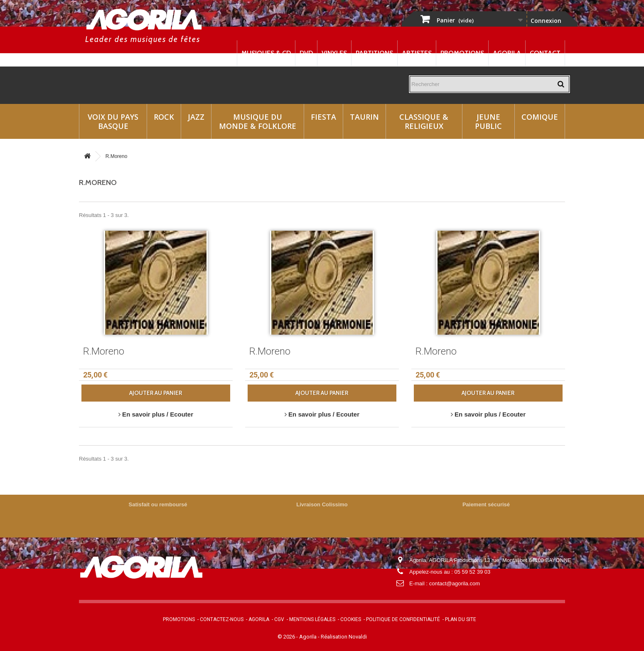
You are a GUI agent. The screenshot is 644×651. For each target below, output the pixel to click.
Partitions (374, 53)
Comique (540, 117)
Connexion (546, 21)
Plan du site (461, 619)
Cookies (351, 619)
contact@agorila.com (455, 583)
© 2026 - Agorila (298, 637)
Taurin (364, 117)
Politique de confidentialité (403, 619)
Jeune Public (488, 121)
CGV (279, 619)
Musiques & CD (266, 53)
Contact (545, 53)
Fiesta (323, 117)
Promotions (462, 53)
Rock (164, 117)
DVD (306, 53)
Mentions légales (312, 619)
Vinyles (334, 53)
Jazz (196, 117)
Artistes (417, 53)
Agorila (507, 53)
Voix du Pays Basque (113, 121)
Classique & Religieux (424, 121)
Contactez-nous (222, 619)
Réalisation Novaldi (344, 637)
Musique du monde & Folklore (258, 121)
